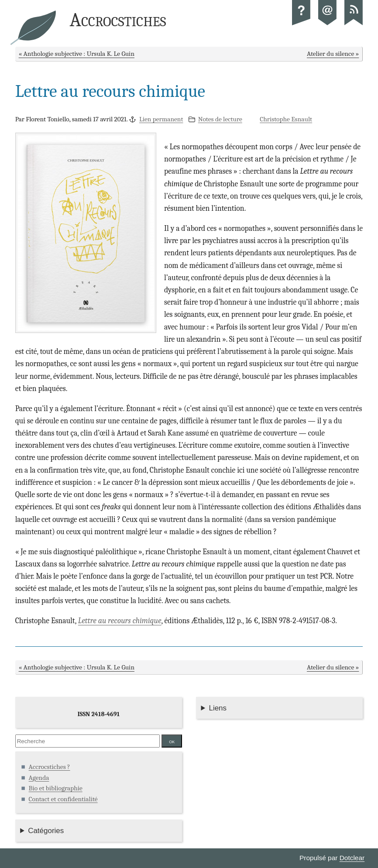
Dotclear (352, 858)
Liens (218, 708)
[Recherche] (88, 741)
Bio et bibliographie (56, 788)
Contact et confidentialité (63, 799)
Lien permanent (161, 119)
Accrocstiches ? (50, 767)
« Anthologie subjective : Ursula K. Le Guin (77, 54)
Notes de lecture (220, 119)
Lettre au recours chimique (120, 621)
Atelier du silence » (333, 54)
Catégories (46, 831)
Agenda (39, 778)
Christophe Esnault (286, 119)
